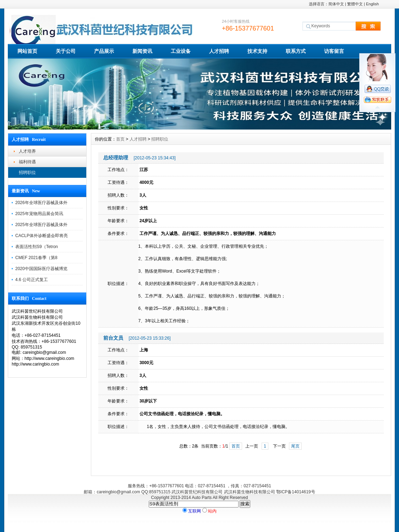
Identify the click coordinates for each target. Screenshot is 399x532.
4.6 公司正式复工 (32, 280)
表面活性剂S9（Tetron (37, 247)
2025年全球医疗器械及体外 (41, 225)
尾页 (295, 446)
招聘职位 (27, 172)
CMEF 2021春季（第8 (36, 258)
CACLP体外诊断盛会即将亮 (42, 236)
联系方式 (296, 51)
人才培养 (27, 151)
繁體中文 (355, 4)
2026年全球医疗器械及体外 (41, 203)
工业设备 (181, 51)
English (372, 4)
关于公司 (66, 51)
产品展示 (104, 51)
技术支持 (257, 51)
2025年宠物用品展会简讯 (39, 214)
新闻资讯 (142, 51)
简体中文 (336, 4)
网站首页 (27, 51)
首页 (120, 139)
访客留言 (334, 51)
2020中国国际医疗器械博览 (41, 269)
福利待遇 (27, 162)
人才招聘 (219, 51)
